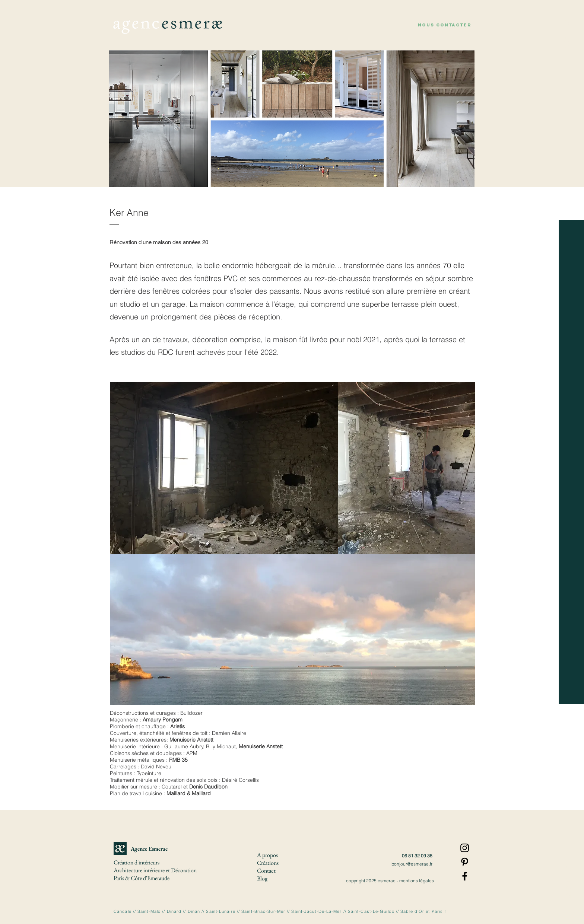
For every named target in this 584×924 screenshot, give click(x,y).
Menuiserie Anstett (191, 740)
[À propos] (569, 36)
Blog (262, 878)
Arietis (177, 726)
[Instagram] (465, 848)
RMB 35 (178, 760)
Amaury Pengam (163, 720)
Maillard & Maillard (189, 793)
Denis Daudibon (208, 787)
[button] (445, 25)
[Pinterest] (465, 862)
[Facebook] (465, 876)
